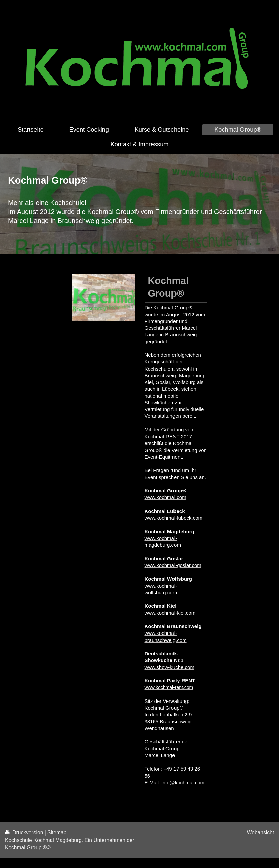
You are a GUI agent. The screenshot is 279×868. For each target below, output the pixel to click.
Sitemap (57, 833)
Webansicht (260, 833)
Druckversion (25, 833)
